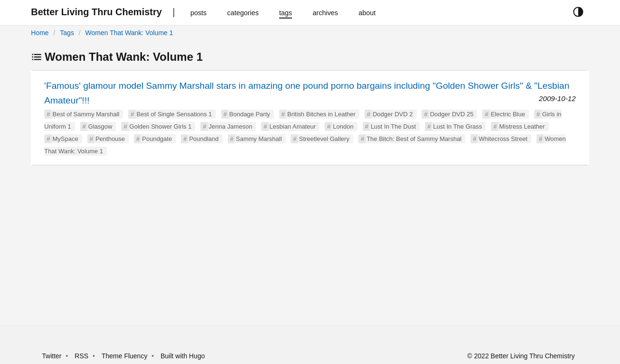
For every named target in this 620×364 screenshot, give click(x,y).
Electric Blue (508, 114)
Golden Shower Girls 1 (161, 126)
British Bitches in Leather (321, 114)
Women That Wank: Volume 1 (129, 33)
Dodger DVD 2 (393, 114)
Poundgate (157, 139)
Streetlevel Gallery (324, 139)
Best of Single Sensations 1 (174, 114)
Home (40, 33)
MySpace (66, 139)
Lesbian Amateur (293, 126)
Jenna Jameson (231, 126)
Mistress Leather (522, 126)
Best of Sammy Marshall (86, 114)
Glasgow (100, 126)
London (343, 126)
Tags (67, 33)
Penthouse (110, 139)
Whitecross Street (503, 139)
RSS (81, 356)
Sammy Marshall (259, 139)
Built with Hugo (183, 356)
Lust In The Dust (393, 126)
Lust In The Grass (457, 126)
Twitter (52, 356)
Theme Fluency (125, 356)
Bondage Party (250, 114)
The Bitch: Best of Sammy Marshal (414, 139)
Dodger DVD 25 (452, 114)
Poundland (204, 139)
